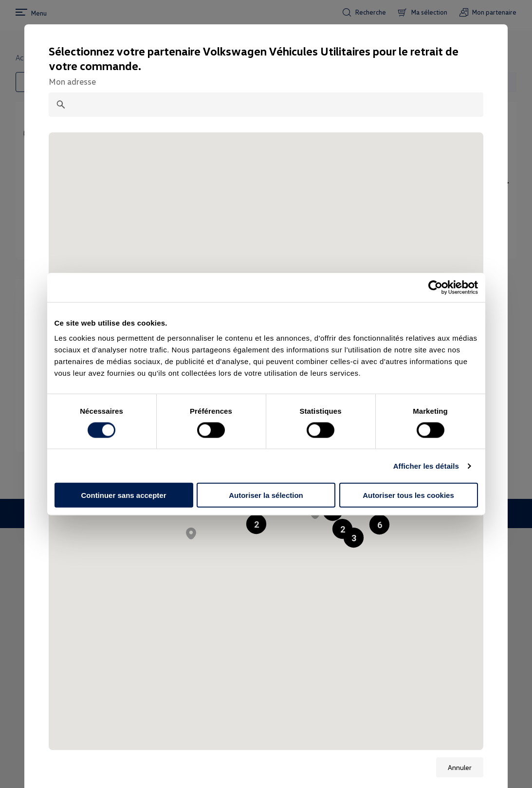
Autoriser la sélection (266, 495)
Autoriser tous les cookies (408, 495)
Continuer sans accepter (123, 495)
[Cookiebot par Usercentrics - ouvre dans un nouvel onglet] (435, 287)
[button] (379, 524)
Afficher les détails (426, 466)
